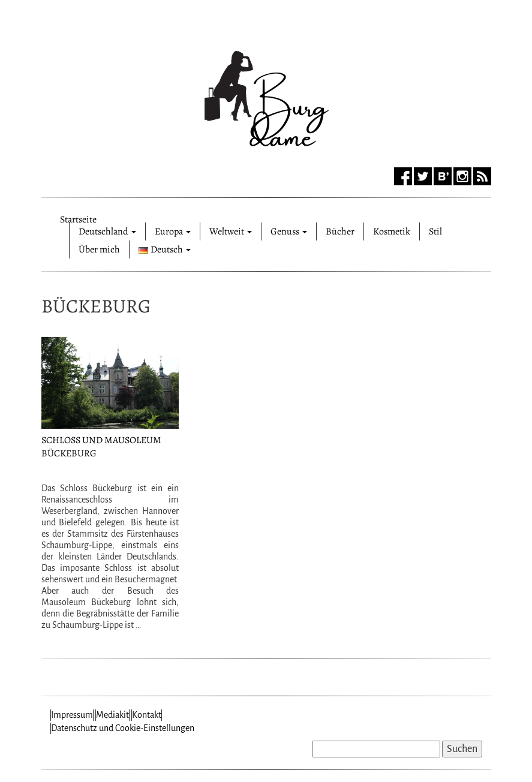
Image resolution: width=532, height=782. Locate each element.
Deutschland (107, 231)
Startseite (78, 218)
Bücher (340, 231)
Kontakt (147, 715)
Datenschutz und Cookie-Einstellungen (123, 728)
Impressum (72, 715)
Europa (173, 231)
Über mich (99, 249)
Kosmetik (392, 231)
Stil (435, 231)
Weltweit (231, 231)
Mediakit (112, 715)
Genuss (289, 231)
